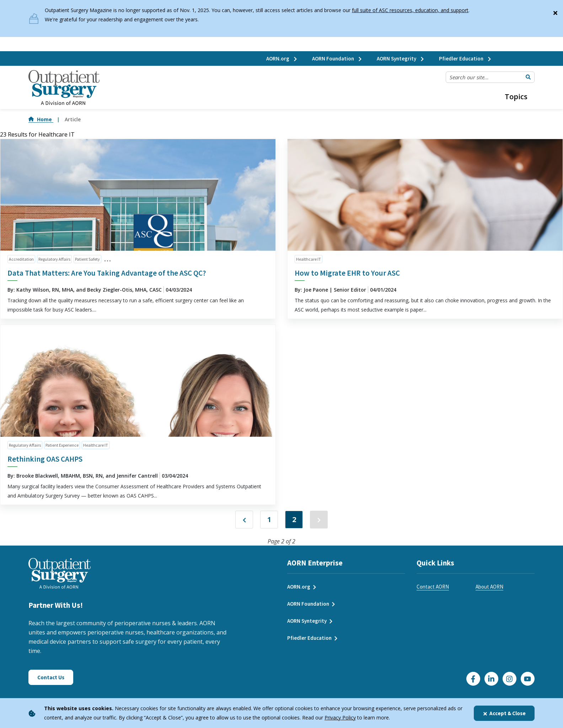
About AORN (489, 587)
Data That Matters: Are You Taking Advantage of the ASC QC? (107, 273)
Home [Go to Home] (41, 119)
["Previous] (244, 520)
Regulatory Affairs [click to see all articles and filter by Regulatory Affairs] (54, 259)
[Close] (555, 11)
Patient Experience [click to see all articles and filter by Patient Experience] (62, 445)
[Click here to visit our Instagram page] (510, 679)
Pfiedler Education (465, 59)
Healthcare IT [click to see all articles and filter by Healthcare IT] (309, 259)
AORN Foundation (337, 59)
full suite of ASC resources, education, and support (410, 10)
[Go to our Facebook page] (473, 679)
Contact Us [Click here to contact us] (51, 677)
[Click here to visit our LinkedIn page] (491, 679)
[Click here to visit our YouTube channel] (528, 679)
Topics (516, 97)
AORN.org (282, 59)
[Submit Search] (528, 77)
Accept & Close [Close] (504, 713)
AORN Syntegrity (401, 59)
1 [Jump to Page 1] (269, 519)
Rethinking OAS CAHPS (45, 459)
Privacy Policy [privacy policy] (340, 718)
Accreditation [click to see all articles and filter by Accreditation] (21, 259)
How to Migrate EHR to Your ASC (347, 273)
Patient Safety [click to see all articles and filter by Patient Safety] (87, 259)
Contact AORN (433, 587)
